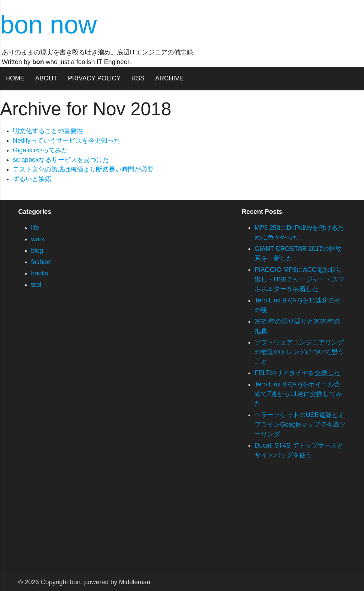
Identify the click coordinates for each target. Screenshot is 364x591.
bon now (48, 25)
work (38, 239)
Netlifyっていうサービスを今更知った (66, 141)
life (35, 228)
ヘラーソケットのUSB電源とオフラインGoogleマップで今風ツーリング (300, 424)
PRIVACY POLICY (94, 78)
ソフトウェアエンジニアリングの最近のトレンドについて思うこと (299, 352)
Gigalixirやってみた (40, 150)
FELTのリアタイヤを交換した (297, 373)
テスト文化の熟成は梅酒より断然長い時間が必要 (83, 169)
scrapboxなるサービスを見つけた (61, 160)
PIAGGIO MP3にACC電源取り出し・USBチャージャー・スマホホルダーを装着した (299, 279)
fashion (41, 262)
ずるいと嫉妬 (32, 179)
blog (37, 250)
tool (36, 285)
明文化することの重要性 (48, 131)
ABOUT (46, 78)
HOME (15, 78)
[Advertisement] (182, 523)
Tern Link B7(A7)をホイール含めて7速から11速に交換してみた (298, 394)
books (39, 273)
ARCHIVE (169, 78)
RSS (138, 78)
